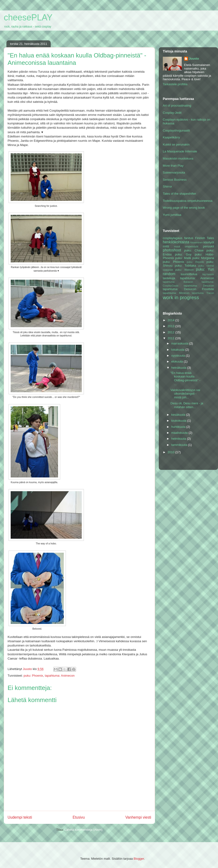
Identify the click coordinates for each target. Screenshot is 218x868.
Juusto (194, 59)
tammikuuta (180, 445)
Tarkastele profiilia (175, 84)
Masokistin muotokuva (178, 158)
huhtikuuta (179, 427)
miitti (166, 246)
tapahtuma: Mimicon (176, 293)
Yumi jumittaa (172, 215)
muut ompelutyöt (186, 246)
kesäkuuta (179, 415)
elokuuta (178, 361)
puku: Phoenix (33, 676)
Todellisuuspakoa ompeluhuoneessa (188, 201)
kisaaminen (197, 243)
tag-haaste (208, 274)
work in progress (181, 297)
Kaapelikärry (171, 137)
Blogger (139, 859)
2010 (171, 452)
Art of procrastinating (177, 106)
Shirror (167, 186)
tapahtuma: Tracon (203, 293)
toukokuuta (179, 421)
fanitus (189, 238)
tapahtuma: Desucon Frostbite (188, 289)
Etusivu (79, 817)
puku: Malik (183, 258)
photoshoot (172, 250)
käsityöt (209, 242)
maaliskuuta (180, 433)
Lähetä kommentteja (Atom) (83, 830)
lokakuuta (178, 350)
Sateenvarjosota (174, 172)
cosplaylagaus (173, 238)
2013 (171, 326)
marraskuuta (180, 343)
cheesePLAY (28, 17)
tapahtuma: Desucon (199, 285)
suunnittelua (189, 274)
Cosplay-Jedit (172, 113)
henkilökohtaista (176, 242)
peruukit (209, 246)
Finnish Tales (204, 238)
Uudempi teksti (20, 817)
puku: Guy (183, 254)
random (169, 274)
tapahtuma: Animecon (60, 676)
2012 (171, 332)
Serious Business (175, 180)
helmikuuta (179, 439)
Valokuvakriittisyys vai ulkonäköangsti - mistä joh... (185, 394)
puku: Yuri (205, 269)
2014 (171, 320)
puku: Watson (184, 270)
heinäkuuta (179, 368)
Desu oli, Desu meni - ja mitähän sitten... (187, 405)
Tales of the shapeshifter (179, 194)
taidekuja (169, 278)
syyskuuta (179, 356)
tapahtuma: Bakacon (178, 282)
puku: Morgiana (203, 258)
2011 (171, 338)
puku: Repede (195, 262)
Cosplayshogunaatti (176, 130)
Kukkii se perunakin (176, 144)
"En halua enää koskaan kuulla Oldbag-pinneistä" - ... (185, 378)
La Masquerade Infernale (180, 151)
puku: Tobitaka (185, 266)
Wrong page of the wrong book (184, 208)
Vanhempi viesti (138, 817)
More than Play (173, 166)
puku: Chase (194, 250)
